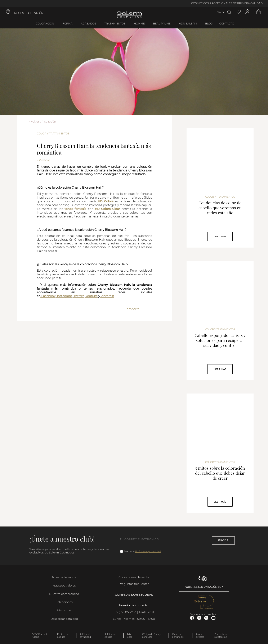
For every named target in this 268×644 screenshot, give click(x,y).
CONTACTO (227, 24)
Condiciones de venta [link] (134, 577)
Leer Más (220, 236)
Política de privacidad (148, 551)
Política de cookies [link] (63, 636)
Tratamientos (115, 24)
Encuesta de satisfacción (221, 636)
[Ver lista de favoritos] (238, 12)
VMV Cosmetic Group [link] (40, 636)
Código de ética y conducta (151, 636)
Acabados (88, 24)
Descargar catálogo (64, 619)
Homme (139, 24)
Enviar (223, 540)
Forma (67, 24)
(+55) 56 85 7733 (125, 612)
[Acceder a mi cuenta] (247, 12)
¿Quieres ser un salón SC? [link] (204, 587)
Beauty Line (162, 24)
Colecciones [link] (64, 602)
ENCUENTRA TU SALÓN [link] (28, 13)
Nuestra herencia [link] (64, 577)
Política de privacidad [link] (85, 636)
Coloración (45, 24)
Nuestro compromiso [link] (64, 594)
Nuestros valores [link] (64, 585)
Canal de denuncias (178, 636)
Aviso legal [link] (129, 636)
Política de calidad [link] (110, 636)
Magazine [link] (64, 610)
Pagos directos (200, 636)
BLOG (209, 24)
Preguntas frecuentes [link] (134, 584)
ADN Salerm (188, 24)
